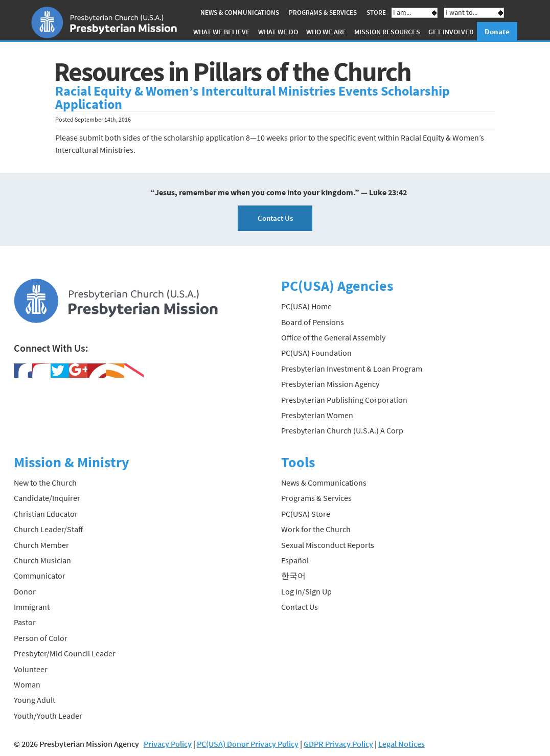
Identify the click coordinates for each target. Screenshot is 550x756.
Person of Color (41, 638)
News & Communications (240, 13)
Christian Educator (46, 514)
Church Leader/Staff (48, 529)
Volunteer (31, 669)
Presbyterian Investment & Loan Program (352, 369)
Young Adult (35, 700)
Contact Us (275, 218)
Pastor (25, 622)
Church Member (41, 545)
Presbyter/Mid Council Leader (65, 653)
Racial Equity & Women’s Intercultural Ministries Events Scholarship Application (253, 98)
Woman (27, 684)
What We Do (278, 32)
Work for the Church (316, 529)
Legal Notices (402, 744)
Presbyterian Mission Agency (330, 384)
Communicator (40, 576)
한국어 (293, 576)
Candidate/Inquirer (47, 498)
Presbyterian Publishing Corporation (344, 400)
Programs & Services (323, 13)
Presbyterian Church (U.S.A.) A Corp (342, 430)
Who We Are (326, 32)
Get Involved (451, 32)
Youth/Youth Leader (48, 716)
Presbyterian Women (317, 415)
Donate (497, 31)
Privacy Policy (168, 744)
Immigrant (32, 607)
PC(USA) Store (306, 514)
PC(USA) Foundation (316, 353)
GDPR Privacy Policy (338, 744)
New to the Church (45, 483)
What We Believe (222, 32)
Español (295, 560)
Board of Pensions (313, 322)
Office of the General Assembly (333, 337)
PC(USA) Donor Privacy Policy (248, 744)
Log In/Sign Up (306, 591)
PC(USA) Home (306, 306)
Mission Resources (387, 32)
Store (376, 13)
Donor (25, 591)
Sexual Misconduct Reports (328, 545)
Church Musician (42, 560)
